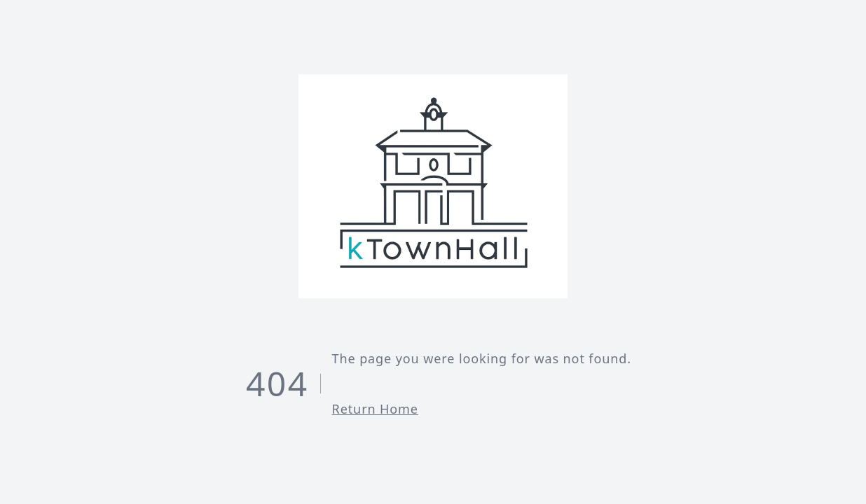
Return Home (375, 409)
